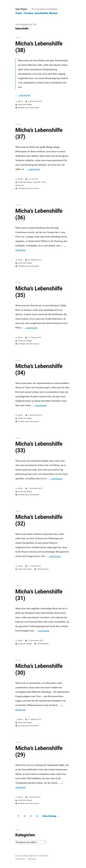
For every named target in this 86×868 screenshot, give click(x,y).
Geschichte (41, 13)
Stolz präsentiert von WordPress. (36, 856)
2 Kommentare (43, 569)
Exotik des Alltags (25, 104)
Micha (20, 101)
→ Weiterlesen (24, 95)
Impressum (32, 859)
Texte (43, 182)
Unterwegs (20, 185)
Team (19, 13)
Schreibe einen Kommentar (29, 108)
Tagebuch (37, 182)
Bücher (53, 13)
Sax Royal (21, 9)
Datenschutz (20, 859)
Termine (28, 13)
